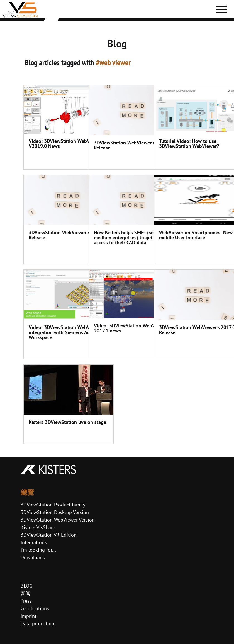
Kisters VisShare (38, 527)
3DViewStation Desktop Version (55, 512)
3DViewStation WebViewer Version (58, 520)
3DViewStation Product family (53, 505)
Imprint (29, 616)
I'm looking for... (38, 550)
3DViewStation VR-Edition (49, 535)
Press (26, 601)
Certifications (35, 608)
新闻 (26, 593)
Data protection (37, 624)
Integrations (34, 542)
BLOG (26, 586)
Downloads (33, 557)
